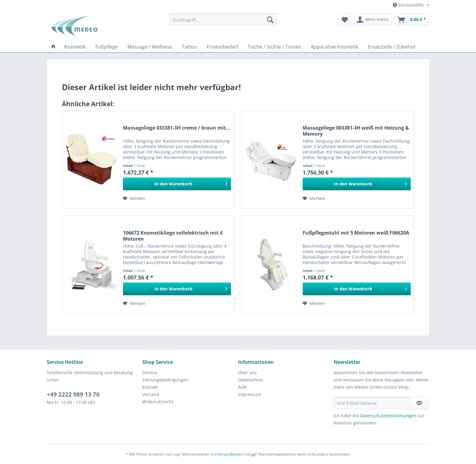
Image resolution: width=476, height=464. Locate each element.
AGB (242, 387)
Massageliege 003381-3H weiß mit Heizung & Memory (356, 131)
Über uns (247, 373)
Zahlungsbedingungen (165, 380)
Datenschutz (251, 380)
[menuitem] (223, 20)
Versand (151, 394)
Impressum (250, 394)
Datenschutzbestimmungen (388, 416)
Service (150, 373)
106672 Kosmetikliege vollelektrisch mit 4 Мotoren (173, 236)
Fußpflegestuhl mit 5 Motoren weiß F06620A (356, 233)
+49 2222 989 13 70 (73, 395)
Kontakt (150, 387)
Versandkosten (230, 454)
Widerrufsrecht (158, 402)
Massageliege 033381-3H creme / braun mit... (177, 128)
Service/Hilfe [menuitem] (409, 5)
